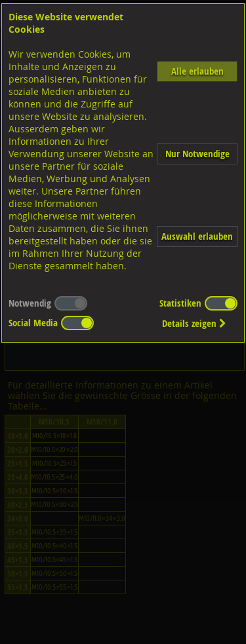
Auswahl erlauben (197, 236)
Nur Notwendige (197, 154)
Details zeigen (194, 323)
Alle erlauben (197, 71)
